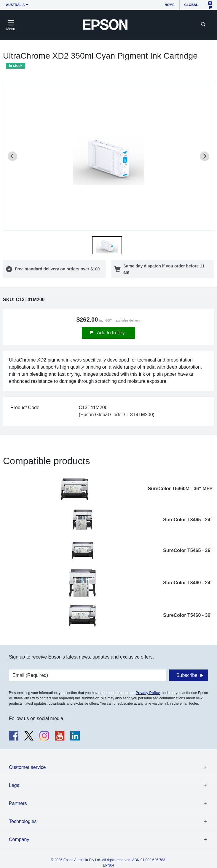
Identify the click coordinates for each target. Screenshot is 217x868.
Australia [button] (15, 5)
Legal (15, 785)
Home (170, 5)
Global (191, 5)
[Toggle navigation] (11, 25)
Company (19, 839)
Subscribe (187, 675)
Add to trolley (110, 333)
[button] (107, 245)
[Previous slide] (12, 156)
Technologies (23, 821)
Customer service (27, 767)
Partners (18, 803)
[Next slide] (205, 156)
